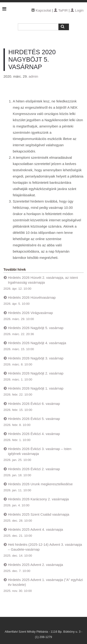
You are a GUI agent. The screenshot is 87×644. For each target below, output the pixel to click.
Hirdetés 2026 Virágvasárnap (30, 313)
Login (77, 10)
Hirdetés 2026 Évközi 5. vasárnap (34, 419)
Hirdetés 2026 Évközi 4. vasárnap (34, 434)
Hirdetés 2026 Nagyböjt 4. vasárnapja (37, 343)
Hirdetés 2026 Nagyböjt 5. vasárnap (36, 328)
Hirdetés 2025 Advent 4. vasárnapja (35, 529)
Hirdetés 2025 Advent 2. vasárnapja (35, 565)
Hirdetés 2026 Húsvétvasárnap (32, 297)
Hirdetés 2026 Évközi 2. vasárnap (34, 469)
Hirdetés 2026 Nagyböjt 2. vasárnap (36, 373)
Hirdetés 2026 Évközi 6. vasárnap (34, 404)
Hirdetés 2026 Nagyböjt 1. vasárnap (36, 388)
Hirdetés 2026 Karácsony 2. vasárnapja (38, 499)
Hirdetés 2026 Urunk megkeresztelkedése (40, 484)
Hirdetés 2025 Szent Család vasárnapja (39, 514)
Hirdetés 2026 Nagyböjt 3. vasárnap (36, 358)
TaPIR (61, 10)
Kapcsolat (43, 10)
